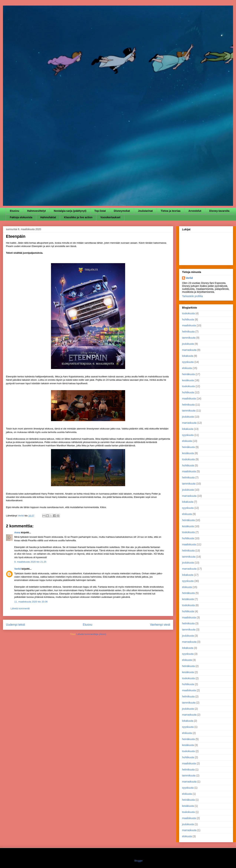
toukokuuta (188, 313)
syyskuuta (188, 362)
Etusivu (15, 211)
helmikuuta (188, 332)
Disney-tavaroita (219, 211)
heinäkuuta (188, 374)
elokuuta (187, 368)
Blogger (138, 861)
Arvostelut (195, 211)
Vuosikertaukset (110, 217)
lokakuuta (188, 356)
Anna (17, 532)
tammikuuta (189, 338)
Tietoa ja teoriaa (171, 211)
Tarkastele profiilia (192, 296)
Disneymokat (122, 211)
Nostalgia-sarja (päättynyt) (70, 211)
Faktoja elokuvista (21, 217)
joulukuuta (188, 344)
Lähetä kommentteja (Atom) (91, 634)
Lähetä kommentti (20, 608)
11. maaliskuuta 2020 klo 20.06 (31, 602)
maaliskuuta (189, 325)
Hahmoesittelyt (37, 211)
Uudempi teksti (15, 625)
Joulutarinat (145, 211)
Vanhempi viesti (160, 625)
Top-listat (100, 211)
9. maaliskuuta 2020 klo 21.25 (30, 562)
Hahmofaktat (48, 217)
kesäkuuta (188, 380)
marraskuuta (189, 350)
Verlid (18, 569)
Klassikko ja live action (78, 217)
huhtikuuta (188, 319)
